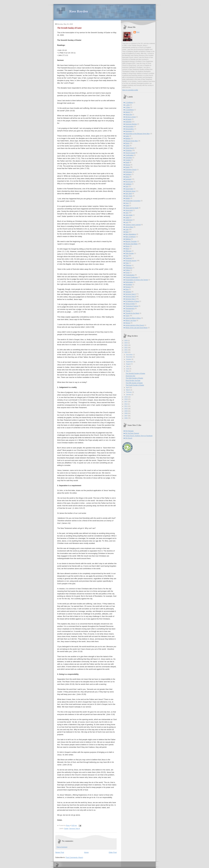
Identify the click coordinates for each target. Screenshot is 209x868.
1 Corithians (129, 102)
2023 (126, 345)
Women (128, 323)
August (128, 364)
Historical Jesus (130, 191)
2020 (126, 352)
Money (128, 246)
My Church (129, 438)
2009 (126, 411)
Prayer (128, 273)
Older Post (113, 852)
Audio (127, 136)
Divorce (128, 165)
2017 (126, 402)
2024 (126, 343)
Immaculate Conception (133, 201)
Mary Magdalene (131, 234)
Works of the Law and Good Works (136, 328)
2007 (126, 416)
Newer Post (60, 852)
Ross (138, 32)
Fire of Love (129, 182)
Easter (66, 828)
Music (127, 249)
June (128, 369)
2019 (126, 397)
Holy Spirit (129, 193)
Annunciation (130, 126)
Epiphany (128, 174)
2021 (126, 350)
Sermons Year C (131, 299)
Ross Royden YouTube (133, 380)
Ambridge (128, 122)
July (128, 366)
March (128, 390)
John (127, 213)
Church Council (130, 153)
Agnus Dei (129, 114)
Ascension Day (130, 376)
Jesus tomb (129, 210)
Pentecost (129, 258)
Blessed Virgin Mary (132, 141)
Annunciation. (130, 129)
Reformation (129, 282)
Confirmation (129, 155)
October (129, 359)
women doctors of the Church (135, 325)
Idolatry (128, 198)
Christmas (129, 150)
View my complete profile (130, 90)
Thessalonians (130, 308)
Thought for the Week (132, 313)
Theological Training (132, 306)
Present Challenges (132, 277)
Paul (127, 256)
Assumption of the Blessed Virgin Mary (138, 134)
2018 (126, 399)
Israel (127, 205)
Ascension (129, 131)
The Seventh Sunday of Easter (135, 373)
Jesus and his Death (132, 208)
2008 (126, 413)
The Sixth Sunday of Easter (134, 378)
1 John (128, 105)
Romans (128, 287)
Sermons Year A (74, 828)
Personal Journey (131, 261)
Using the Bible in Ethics (133, 318)
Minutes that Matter (132, 244)
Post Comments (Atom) (74, 857)
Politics (128, 270)
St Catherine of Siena (132, 301)
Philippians (129, 268)
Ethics (127, 177)
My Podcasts (129, 431)
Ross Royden (79, 11)
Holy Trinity (129, 196)
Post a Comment (62, 847)
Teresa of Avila (130, 304)
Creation (128, 160)
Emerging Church (131, 170)
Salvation (128, 292)
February (129, 392)
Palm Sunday (130, 253)
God (127, 186)
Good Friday (129, 189)
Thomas (128, 311)
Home (86, 852)
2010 (126, 409)
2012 (126, 404)
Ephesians (129, 172)
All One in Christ (131, 117)
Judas (127, 217)
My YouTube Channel (132, 433)
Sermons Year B (131, 296)
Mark (127, 232)
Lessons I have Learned (133, 225)
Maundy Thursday (131, 241)
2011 (126, 406)
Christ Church (130, 148)
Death (127, 162)
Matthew (128, 239)
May (128, 371)
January (129, 395)
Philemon (128, 265)
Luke (127, 229)
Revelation (129, 284)
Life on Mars (129, 227)
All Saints (128, 119)
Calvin (127, 146)
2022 (126, 348)
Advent (128, 112)
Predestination (130, 275)
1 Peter (128, 107)
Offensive (128, 251)
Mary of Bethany (131, 237)
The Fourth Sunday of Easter (135, 385)
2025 (126, 341)
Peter (127, 263)
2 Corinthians (130, 110)
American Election (131, 124)
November (130, 357)
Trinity (127, 316)
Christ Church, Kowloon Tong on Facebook (139, 436)
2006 (126, 418)
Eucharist (128, 179)
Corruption (129, 158)
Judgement (129, 220)
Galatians (128, 184)
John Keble (129, 215)
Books (127, 143)
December (130, 355)
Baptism (128, 138)
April (128, 387)
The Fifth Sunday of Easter (134, 383)
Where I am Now (131, 320)
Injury (127, 203)
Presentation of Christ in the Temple (137, 280)
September (130, 362)
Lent (127, 222)
